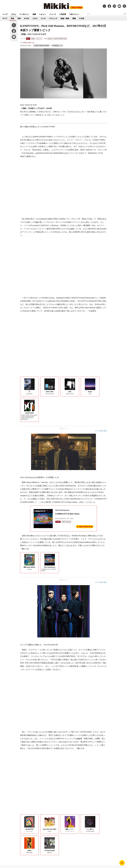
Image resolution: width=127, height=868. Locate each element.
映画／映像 (65, 18)
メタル (35, 18)
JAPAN (58, 522)
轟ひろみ (31, 43)
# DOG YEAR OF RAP (41, 46)
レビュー (43, 14)
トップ (5, 14)
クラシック (53, 18)
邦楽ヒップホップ (36, 39)
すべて (5, 18)
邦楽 (12, 18)
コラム (13, 14)
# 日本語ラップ (57, 46)
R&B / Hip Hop (66, 522)
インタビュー (24, 14)
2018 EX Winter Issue (60, 39)
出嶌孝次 (25, 43)
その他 (82, 18)
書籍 (74, 18)
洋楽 (19, 18)
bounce (50, 39)
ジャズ (43, 18)
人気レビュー (74, 14)
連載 (34, 14)
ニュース (53, 14)
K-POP (27, 18)
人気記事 (63, 14)
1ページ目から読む (101, 431)
